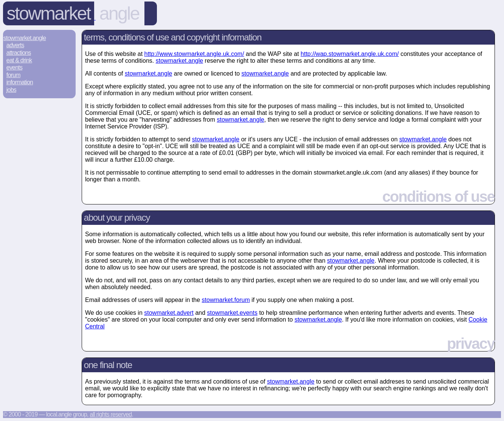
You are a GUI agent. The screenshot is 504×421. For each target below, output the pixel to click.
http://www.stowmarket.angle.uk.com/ (194, 54)
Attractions (19, 53)
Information (20, 82)
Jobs (11, 90)
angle (119, 13)
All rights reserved (111, 414)
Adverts (15, 45)
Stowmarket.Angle (25, 38)
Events (14, 67)
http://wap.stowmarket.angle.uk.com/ (350, 54)
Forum (13, 75)
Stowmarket (49, 13)
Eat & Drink (19, 60)
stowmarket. (179, 61)
